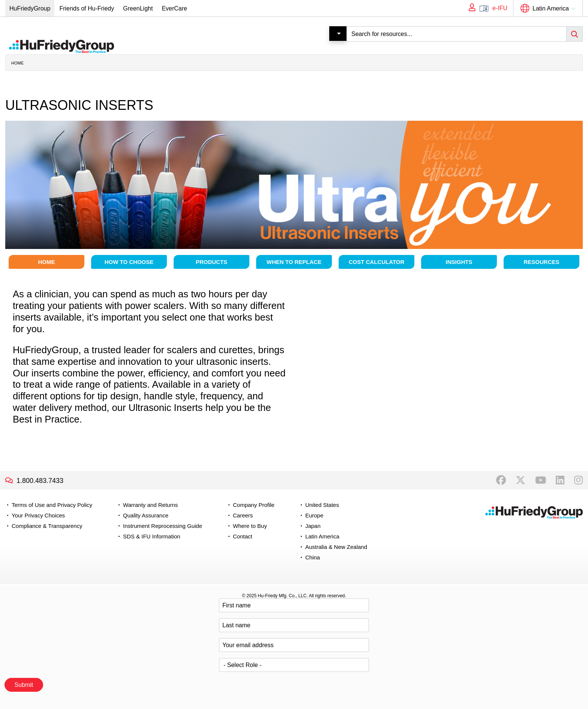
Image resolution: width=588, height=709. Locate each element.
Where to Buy (250, 526)
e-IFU (500, 8)
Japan (313, 526)
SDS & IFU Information (152, 536)
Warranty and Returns (150, 505)
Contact (243, 536)
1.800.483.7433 (40, 481)
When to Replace (294, 262)
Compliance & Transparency (47, 526)
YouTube (541, 480)
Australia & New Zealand (336, 547)
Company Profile (254, 505)
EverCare (174, 8)
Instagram (578, 480)
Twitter (520, 480)
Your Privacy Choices (38, 515)
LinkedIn (560, 480)
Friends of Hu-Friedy (87, 8)
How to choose (129, 262)
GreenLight (138, 8)
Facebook (501, 480)
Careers (243, 515)
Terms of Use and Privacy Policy (52, 505)
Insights (459, 262)
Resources (541, 262)
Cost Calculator (377, 262)
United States (322, 505)
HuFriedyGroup (30, 8)
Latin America (551, 8)
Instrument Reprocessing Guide (163, 526)
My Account (469, 8)
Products (211, 262)
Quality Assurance (146, 515)
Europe (314, 515)
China (313, 557)
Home (17, 63)
